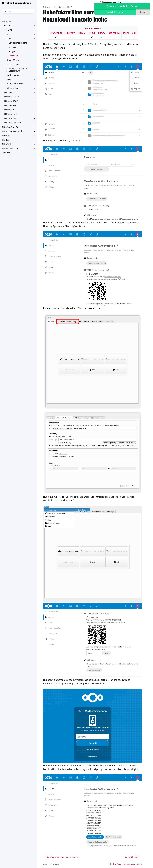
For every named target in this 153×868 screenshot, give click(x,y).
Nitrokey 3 (9, 92)
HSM (9, 79)
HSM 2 (82, 33)
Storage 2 (114, 33)
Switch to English (115, 12)
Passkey (70, 33)
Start (126, 33)
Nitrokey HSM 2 (11, 110)
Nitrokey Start (11, 118)
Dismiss (143, 12)
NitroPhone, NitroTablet (13, 131)
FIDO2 (9, 30)
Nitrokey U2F (10, 105)
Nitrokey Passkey (12, 97)
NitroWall (6, 144)
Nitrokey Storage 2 (13, 123)
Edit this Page (115, 864)
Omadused (9, 26)
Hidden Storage (13, 75)
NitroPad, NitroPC (10, 127)
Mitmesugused (13, 88)
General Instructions (18, 43)
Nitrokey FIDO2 (11, 101)
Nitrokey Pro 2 (11, 114)
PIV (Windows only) (15, 84)
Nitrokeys (6, 21)
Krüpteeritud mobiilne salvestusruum (17, 70)
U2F (8, 34)
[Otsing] (18, 11)
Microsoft (13, 47)
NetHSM (6, 140)
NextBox (6, 135)
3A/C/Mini (56, 33)
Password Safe (13, 64)
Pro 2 (92, 33)
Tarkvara (6, 153)
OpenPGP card (13, 60)
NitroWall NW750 (10, 148)
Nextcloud (13, 56)
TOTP (9, 38)
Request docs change (133, 864)
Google (12, 51)
